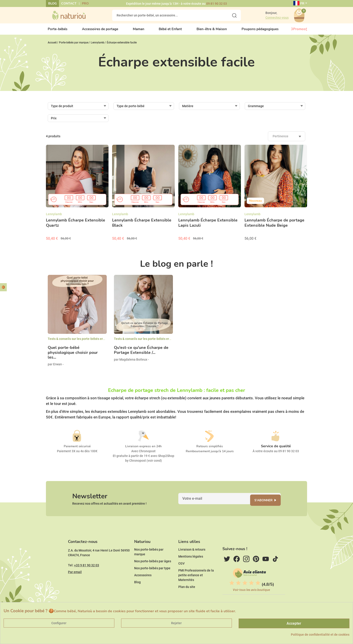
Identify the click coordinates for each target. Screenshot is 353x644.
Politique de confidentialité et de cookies (320, 635)
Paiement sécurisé (77, 450)
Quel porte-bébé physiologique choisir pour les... (73, 356)
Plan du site (187, 598)
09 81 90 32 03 (217, 4)
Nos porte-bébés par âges (153, 573)
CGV (181, 575)
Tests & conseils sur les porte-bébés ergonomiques (84, 343)
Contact (69, 3)
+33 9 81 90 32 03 (87, 577)
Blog (52, 3)
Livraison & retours (192, 561)
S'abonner (268, 506)
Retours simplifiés (210, 450)
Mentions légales (191, 568)
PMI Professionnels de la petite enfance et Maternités (196, 587)
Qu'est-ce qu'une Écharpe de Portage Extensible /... (141, 354)
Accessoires (143, 587)
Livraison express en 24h (143, 450)
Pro (85, 3)
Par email (75, 583)
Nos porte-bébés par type (152, 580)
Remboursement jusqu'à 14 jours (210, 455)
